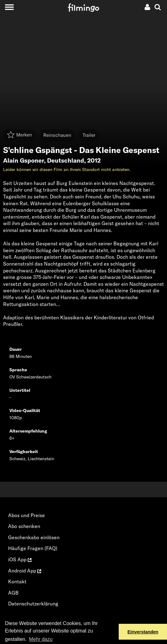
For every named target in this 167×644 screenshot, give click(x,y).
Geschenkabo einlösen (34, 537)
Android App (25, 571)
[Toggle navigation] (9, 7)
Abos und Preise (26, 515)
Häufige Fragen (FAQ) (33, 548)
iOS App (20, 559)
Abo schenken (24, 526)
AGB (13, 593)
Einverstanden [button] (143, 632)
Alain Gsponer (24, 160)
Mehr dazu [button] (41, 639)
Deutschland (66, 160)
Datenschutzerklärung (33, 604)
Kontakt (17, 581)
